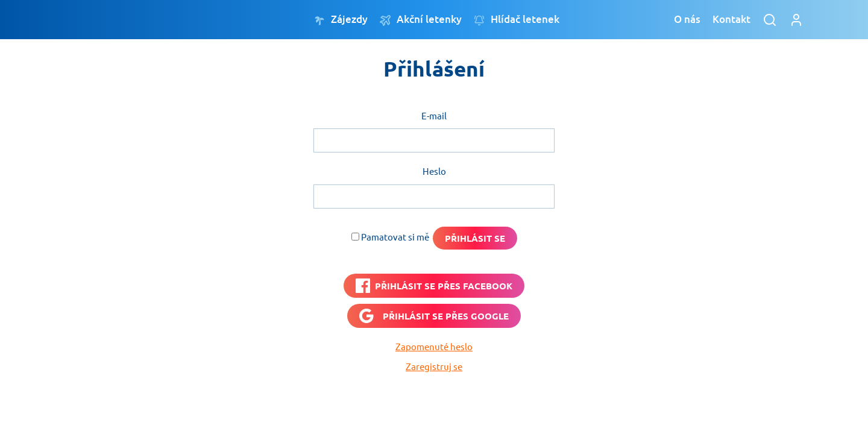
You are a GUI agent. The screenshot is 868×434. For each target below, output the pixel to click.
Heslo (434, 171)
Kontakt (731, 19)
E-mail (434, 115)
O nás (687, 19)
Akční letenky (421, 20)
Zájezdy (341, 20)
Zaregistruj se (434, 366)
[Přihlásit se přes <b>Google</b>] (434, 316)
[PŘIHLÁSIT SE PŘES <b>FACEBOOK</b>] (434, 286)
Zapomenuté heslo (434, 346)
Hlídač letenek (517, 20)
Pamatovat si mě (395, 237)
